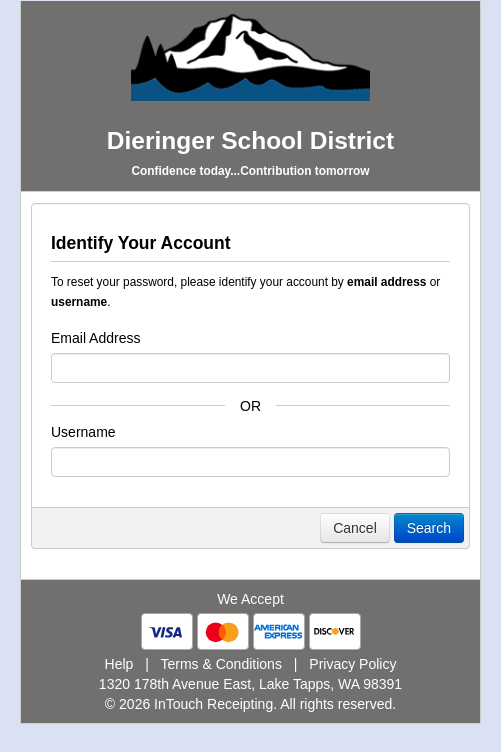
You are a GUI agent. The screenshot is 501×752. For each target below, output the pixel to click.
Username (83, 432)
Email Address (95, 338)
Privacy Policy (352, 664)
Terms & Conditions (221, 664)
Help (119, 664)
